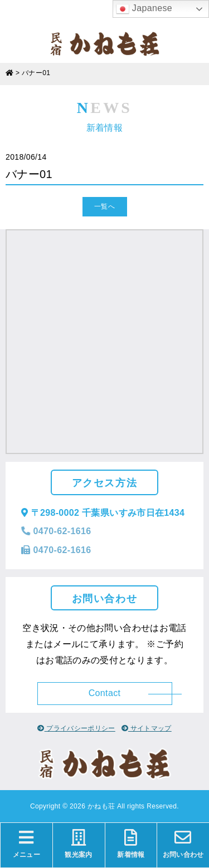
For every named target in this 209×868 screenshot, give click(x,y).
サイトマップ (147, 728)
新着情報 (131, 844)
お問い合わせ (183, 844)
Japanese (144, 9)
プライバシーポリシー (76, 728)
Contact (105, 693)
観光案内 (79, 844)
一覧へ (104, 206)
